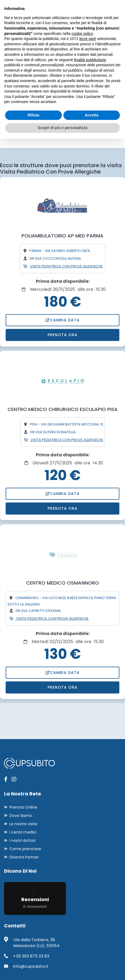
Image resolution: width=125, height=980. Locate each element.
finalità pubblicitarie (90, 60)
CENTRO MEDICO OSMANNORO (62, 583)
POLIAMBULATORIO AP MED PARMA (62, 236)
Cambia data (62, 320)
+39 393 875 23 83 (31, 956)
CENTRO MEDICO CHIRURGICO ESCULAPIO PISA (63, 409)
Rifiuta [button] (33, 115)
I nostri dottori (22, 840)
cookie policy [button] (82, 34)
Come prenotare (25, 849)
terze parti (88, 39)
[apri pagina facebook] (6, 779)
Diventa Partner (24, 857)
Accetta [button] (92, 115)
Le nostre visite (23, 824)
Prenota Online (23, 807)
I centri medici (23, 832)
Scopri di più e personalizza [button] (62, 128)
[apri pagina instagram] (14, 779)
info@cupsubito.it (31, 966)
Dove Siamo (21, 816)
